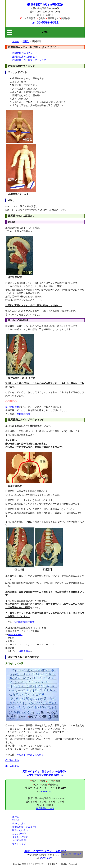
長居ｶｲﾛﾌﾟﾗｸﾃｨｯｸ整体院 (45, 4)
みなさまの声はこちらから (30, 755)
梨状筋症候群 (12, 407)
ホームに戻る (12, 766)
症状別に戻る (12, 760)
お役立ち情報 (19, 840)
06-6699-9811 (15, 634)
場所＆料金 (24, 651)
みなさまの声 (19, 833)
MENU (45, 32)
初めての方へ (19, 823)
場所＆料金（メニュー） (25, 827)
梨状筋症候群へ (24, 414)
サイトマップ (19, 844)
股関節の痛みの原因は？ (25, 57)
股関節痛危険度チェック (25, 53)
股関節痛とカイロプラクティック (29, 60)
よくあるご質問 (20, 837)
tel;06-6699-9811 (45, 22)
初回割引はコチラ (45, 808)
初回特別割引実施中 (24, 622)
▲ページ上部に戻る (72, 854)
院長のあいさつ (20, 830)
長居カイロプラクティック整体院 (45, 851)
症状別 (26, 41)
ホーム (16, 41)
